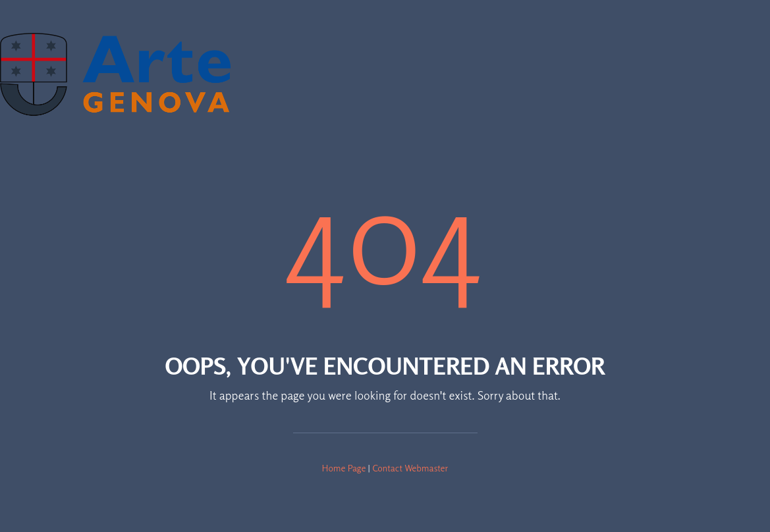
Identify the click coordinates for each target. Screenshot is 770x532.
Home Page (344, 468)
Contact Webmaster (410, 468)
